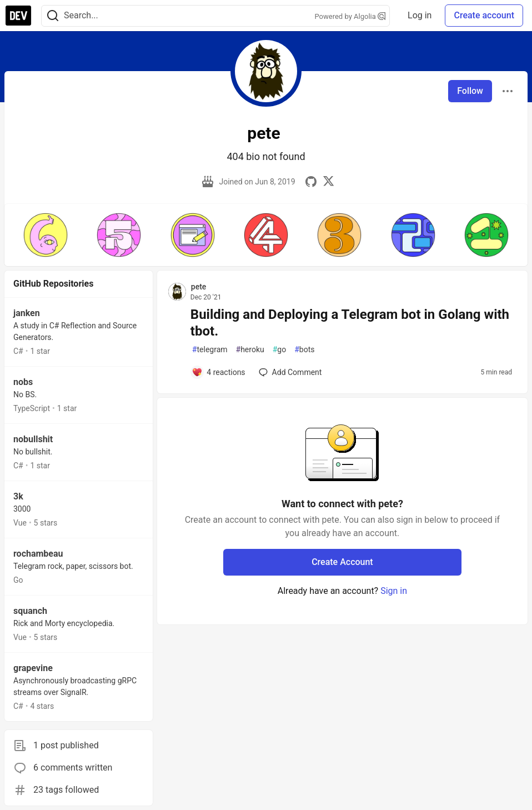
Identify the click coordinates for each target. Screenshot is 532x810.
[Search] (53, 16)
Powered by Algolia (350, 16)
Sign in (394, 591)
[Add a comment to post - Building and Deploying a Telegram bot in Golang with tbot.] (219, 372)
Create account (484, 15)
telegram (210, 350)
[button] (46, 235)
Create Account (342, 562)
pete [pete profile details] (199, 287)
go (279, 350)
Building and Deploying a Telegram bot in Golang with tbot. (350, 323)
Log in (420, 15)
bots (304, 350)
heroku (250, 350)
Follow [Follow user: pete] (470, 91)
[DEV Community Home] (18, 16)
